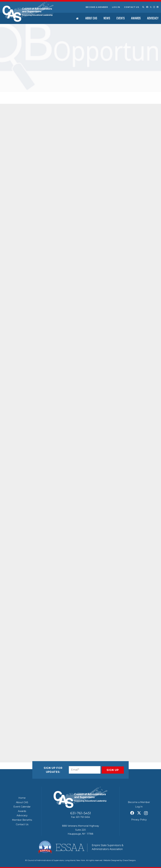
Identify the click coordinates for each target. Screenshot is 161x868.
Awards (22, 811)
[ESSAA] (80, 847)
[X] (151, 7)
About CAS (22, 802)
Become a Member (97, 7)
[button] (143, 7)
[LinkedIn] (158, 7)
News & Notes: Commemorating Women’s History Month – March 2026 (135, 102)
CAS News (39, 88)
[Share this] (23, 737)
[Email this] (15, 737)
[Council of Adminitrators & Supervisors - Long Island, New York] (28, 12)
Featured (49, 88)
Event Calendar (22, 807)
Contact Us (131, 7)
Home (22, 798)
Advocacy (22, 815)
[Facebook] (147, 7)
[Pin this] (46, 737)
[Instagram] (154, 7)
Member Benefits (22, 820)
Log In (116, 7)
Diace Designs (129, 860)
